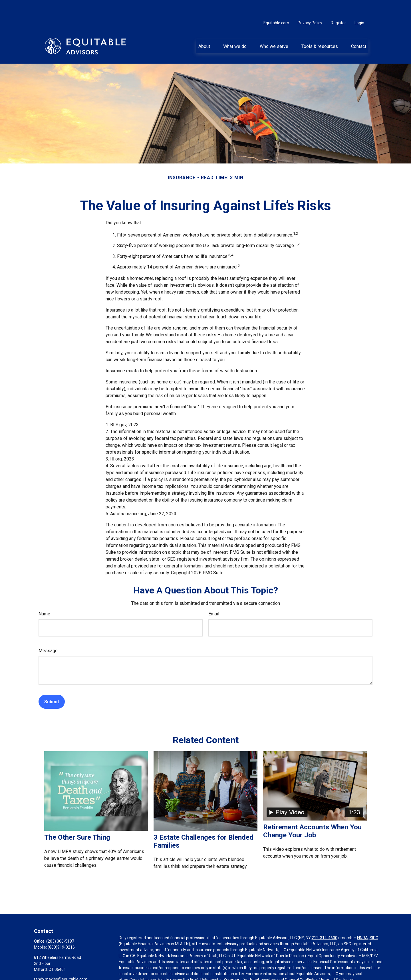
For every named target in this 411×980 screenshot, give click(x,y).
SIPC (374, 921)
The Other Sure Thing (77, 820)
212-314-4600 (325, 921)
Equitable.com (276, 6)
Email (214, 597)
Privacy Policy (310, 6)
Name (44, 597)
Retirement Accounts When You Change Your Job (312, 814)
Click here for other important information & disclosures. (169, 973)
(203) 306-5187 (60, 924)
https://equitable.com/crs (142, 963)
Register (338, 6)
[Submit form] (52, 685)
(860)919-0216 (61, 930)
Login (359, 6)
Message (48, 634)
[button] (204, 29)
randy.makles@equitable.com (61, 962)
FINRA (362, 921)
